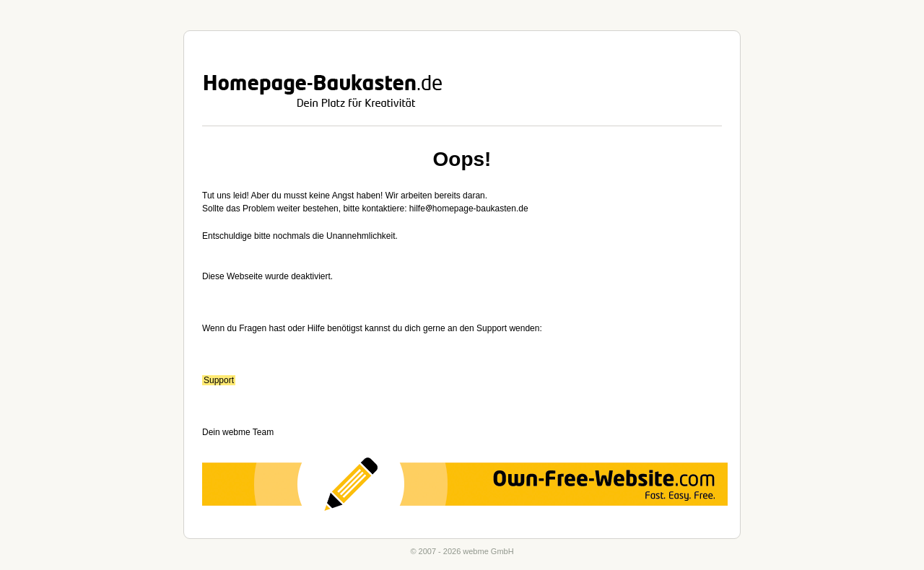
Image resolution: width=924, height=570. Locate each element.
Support (219, 380)
